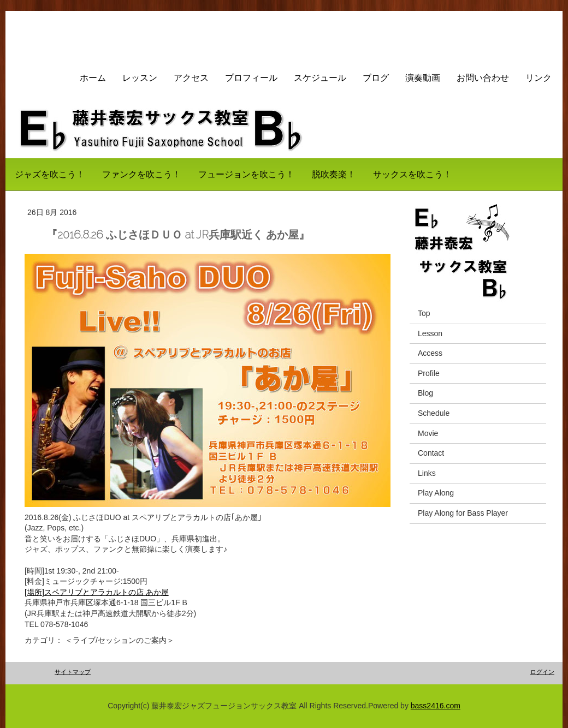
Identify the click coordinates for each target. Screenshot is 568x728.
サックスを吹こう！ (412, 174)
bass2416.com (436, 706)
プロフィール (251, 78)
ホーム (93, 78)
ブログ (376, 78)
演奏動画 (423, 78)
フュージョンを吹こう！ (246, 174)
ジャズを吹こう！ (50, 174)
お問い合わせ (483, 78)
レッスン (140, 78)
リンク (539, 78)
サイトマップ (73, 672)
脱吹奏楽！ (334, 174)
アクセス (191, 78)
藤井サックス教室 (72, 35)
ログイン (542, 672)
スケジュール (320, 78)
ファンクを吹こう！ (141, 174)
